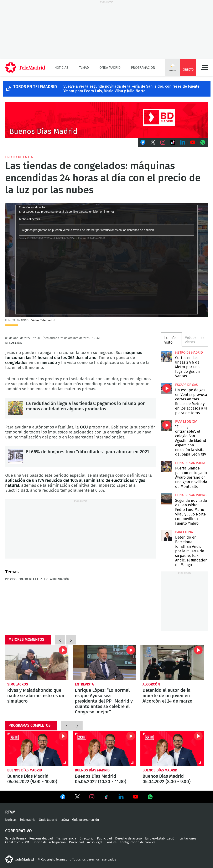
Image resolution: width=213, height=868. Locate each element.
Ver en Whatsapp (150, 797)
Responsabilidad (41, 839)
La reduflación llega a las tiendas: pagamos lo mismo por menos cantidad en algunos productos (16, 408)
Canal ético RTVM (17, 842)
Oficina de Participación (49, 842)
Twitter (153, 142)
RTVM (10, 812)
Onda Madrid (110, 68)
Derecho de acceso (129, 839)
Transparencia (66, 839)
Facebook (143, 142)
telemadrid (20, 859)
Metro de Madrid (189, 353)
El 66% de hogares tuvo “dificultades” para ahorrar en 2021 (16, 456)
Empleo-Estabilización (161, 839)
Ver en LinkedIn (121, 797)
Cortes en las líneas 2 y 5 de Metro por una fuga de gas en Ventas (166, 356)
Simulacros (18, 684)
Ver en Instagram (92, 797)
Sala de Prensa (16, 839)
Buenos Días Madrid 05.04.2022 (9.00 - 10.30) (37, 748)
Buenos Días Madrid (25, 770)
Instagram (163, 142)
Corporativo (19, 831)
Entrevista (84, 684)
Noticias (61, 68)
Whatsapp (203, 142)
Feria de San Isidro (191, 463)
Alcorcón (151, 684)
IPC (46, 579)
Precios (11, 579)
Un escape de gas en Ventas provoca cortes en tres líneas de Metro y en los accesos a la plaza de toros (166, 388)
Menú (205, 68)
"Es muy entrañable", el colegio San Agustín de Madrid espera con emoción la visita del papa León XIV (166, 425)
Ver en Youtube (136, 797)
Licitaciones (188, 839)
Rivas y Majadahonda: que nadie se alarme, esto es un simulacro (37, 662)
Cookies (111, 842)
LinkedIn (183, 142)
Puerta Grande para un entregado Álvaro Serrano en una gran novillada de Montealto (166, 467)
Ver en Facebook (63, 798)
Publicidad (104, 839)
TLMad (84, 68)
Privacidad (76, 842)
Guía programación (86, 820)
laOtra (65, 820)
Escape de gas (186, 385)
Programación (143, 68)
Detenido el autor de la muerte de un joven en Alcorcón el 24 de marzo (172, 662)
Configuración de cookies (138, 842)
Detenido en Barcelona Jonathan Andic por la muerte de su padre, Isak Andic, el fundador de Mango (166, 536)
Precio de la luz (19, 157)
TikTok (173, 142)
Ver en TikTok (106, 798)
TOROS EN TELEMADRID (35, 87)
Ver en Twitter (77, 798)
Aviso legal (95, 842)
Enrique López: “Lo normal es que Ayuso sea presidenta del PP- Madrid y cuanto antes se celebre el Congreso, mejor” (104, 662)
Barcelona (184, 532)
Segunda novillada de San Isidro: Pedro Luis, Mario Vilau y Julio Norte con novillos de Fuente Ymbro (166, 499)
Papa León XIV (186, 422)
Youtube (193, 142)
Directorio (87, 839)
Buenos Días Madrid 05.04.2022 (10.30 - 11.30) (104, 748)
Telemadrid (28, 820)
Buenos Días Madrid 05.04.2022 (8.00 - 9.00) (172, 748)
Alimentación (60, 579)
